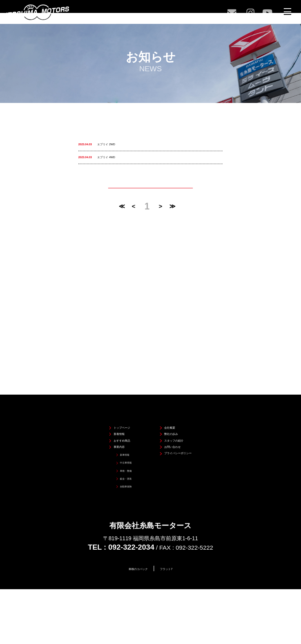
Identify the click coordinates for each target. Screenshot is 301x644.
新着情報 (103, 400)
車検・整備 (109, 460)
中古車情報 (109, 448)
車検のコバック (132, 568)
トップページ (108, 388)
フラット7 (176, 568)
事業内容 (103, 424)
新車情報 (107, 436)
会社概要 (168, 388)
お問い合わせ (173, 424)
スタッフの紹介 (175, 412)
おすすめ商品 (108, 412)
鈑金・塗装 (109, 472)
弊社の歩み (170, 400)
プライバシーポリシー (183, 436)
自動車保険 (109, 484)
